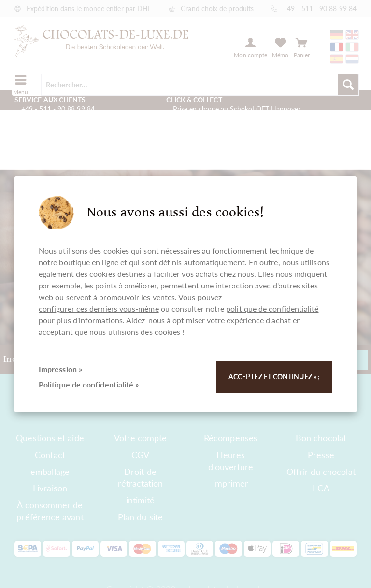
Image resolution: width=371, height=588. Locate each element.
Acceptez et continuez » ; (274, 377)
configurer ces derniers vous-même (99, 308)
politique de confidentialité (272, 308)
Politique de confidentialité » (89, 384)
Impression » (60, 369)
